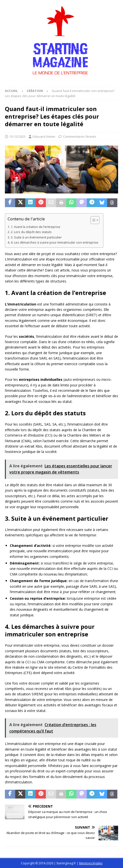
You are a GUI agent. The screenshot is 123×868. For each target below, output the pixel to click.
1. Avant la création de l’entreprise (36, 227)
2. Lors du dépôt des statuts (31, 232)
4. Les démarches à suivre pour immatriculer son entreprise (55, 242)
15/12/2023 (17, 136)
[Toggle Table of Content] (92, 220)
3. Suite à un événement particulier (36, 237)
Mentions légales (91, 863)
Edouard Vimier (44, 136)
